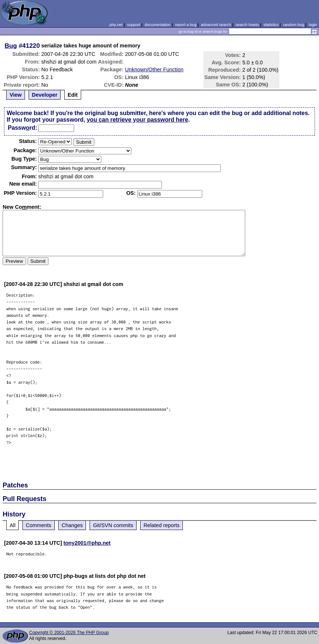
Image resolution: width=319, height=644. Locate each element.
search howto (247, 25)
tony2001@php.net (87, 543)
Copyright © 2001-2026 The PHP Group (69, 633)
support (134, 25)
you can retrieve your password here (137, 120)
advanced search (216, 25)
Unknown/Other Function (154, 69)
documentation (158, 25)
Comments (39, 525)
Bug (11, 46)
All (12, 525)
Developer (45, 95)
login (313, 25)
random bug (294, 25)
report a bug (186, 25)
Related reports (162, 525)
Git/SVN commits (113, 525)
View (16, 95)
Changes (72, 525)
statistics (271, 25)
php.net (116, 25)
